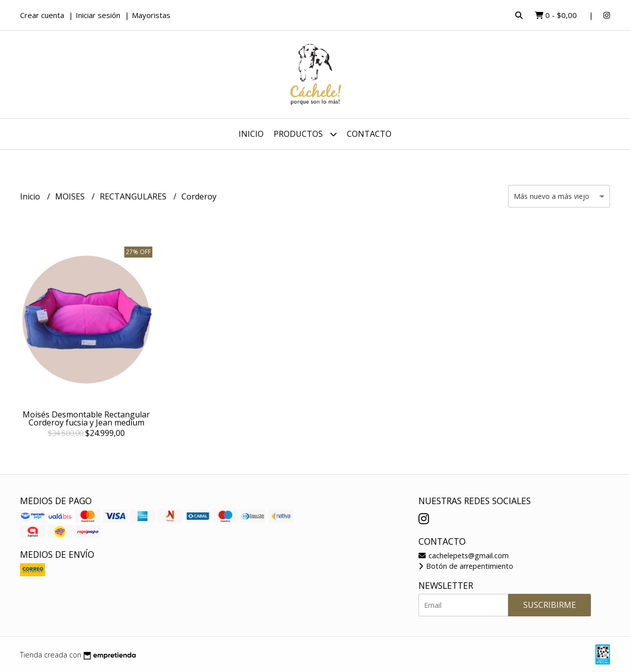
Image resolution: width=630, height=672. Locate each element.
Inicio (251, 134)
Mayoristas (151, 15)
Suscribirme (550, 605)
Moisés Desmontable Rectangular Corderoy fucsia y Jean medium (86, 418)
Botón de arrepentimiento (466, 566)
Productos (305, 134)
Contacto (369, 134)
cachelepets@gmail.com (464, 555)
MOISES (71, 196)
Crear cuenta (42, 15)
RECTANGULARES (134, 196)
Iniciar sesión (98, 15)
